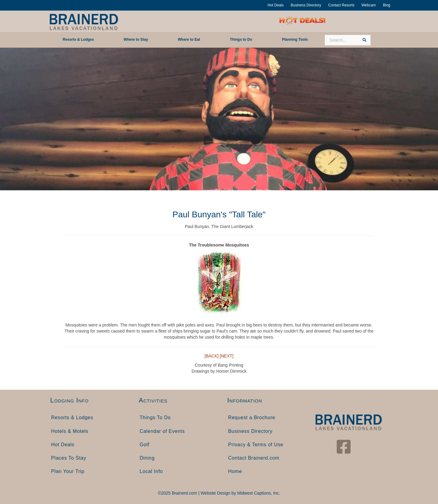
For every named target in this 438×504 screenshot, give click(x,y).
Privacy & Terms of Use (256, 445)
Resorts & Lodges (72, 418)
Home (235, 471)
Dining (147, 458)
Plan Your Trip (68, 471)
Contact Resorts (341, 5)
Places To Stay (69, 458)
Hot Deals (276, 5)
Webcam (368, 5)
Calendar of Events (162, 431)
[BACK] (212, 356)
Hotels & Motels (70, 431)
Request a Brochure (252, 418)
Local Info (151, 471)
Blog (387, 5)
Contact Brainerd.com (254, 458)
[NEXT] (226, 356)
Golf (144, 445)
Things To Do (155, 418)
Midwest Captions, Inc (258, 493)
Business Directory (306, 5)
